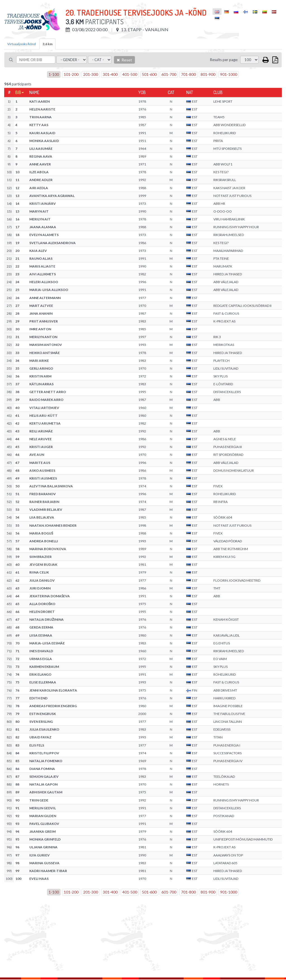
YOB (142, 92)
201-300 (91, 74)
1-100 (54, 74)
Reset (124, 60)
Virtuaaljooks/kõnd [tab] (22, 44)
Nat (190, 92)
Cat (171, 92)
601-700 (169, 74)
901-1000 (229, 74)
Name (34, 92)
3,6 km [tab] (47, 44)
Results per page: (224, 60)
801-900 (208, 74)
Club (218, 92)
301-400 (110, 74)
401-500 (130, 74)
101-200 (71, 74)
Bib (18, 92)
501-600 (149, 74)
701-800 (188, 74)
